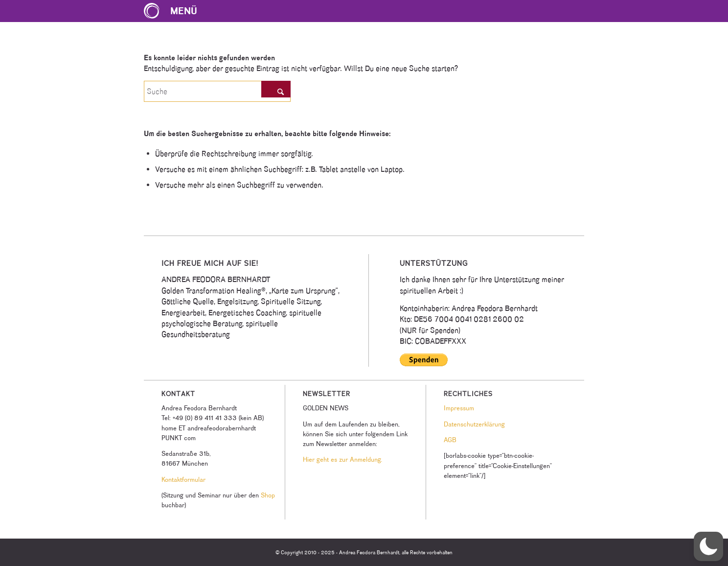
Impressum (459, 408)
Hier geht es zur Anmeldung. (342, 459)
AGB (450, 440)
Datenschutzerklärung (474, 424)
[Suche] (217, 91)
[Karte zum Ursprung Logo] (152, 11)
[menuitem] (175, 11)
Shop (268, 495)
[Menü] (175, 11)
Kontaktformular (183, 479)
